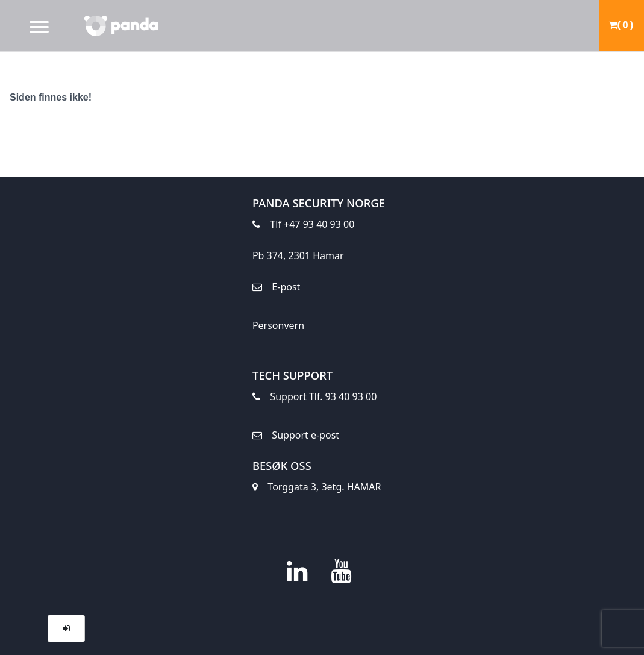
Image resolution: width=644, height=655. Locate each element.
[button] (66, 628)
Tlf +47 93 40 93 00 (303, 224)
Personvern (278, 325)
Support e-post (296, 438)
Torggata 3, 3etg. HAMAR (317, 490)
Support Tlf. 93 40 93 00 (314, 400)
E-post (277, 290)
